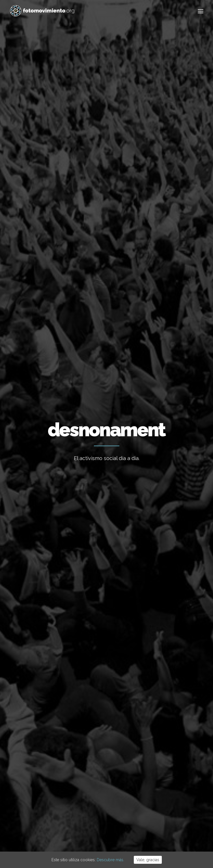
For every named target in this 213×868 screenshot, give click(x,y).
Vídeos (157, 772)
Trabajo (158, 703)
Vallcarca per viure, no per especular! (101, 357)
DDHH (155, 235)
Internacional (163, 720)
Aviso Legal (90, 834)
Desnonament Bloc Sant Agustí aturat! (39, 338)
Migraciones (162, 728)
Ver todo (43, 235)
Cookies (109, 834)
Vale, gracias (148, 860)
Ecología (159, 694)
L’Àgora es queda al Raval (102, 731)
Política (90, 235)
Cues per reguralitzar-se (101, 747)
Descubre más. (110, 860)
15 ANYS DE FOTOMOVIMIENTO (96, 712)
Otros (172, 235)
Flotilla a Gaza (92, 762)
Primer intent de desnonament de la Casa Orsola (174, 343)
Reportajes (161, 780)
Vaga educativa (93, 694)
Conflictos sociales (124, 235)
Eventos (158, 763)
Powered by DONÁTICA (137, 834)
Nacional (67, 235)
